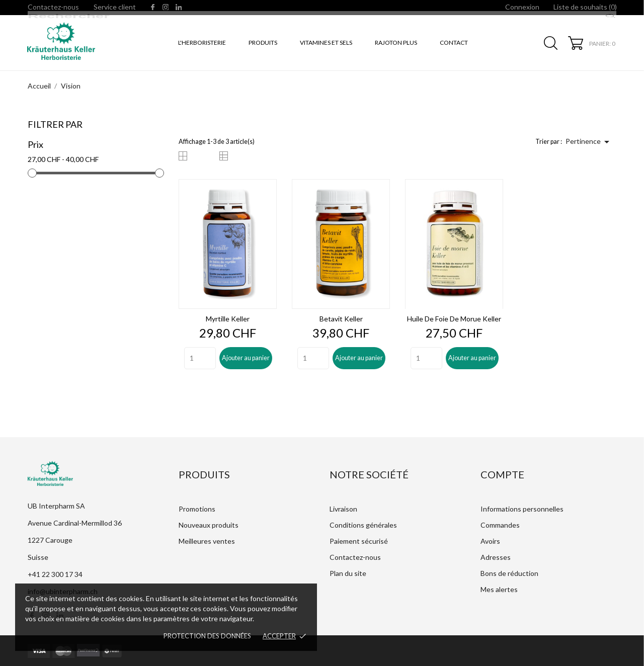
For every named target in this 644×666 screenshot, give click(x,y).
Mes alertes (499, 589)
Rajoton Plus (396, 43)
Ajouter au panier (246, 358)
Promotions (197, 509)
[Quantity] (200, 358)
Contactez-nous (53, 7)
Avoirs (490, 541)
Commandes (500, 525)
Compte (502, 474)
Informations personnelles (522, 509)
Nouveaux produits (209, 525)
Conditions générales (363, 525)
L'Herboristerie (202, 43)
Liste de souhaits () (585, 7)
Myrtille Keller (228, 319)
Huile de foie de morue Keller (454, 319)
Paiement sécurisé (359, 541)
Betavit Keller (341, 319)
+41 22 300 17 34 (55, 574)
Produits (263, 43)
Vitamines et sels (326, 43)
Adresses (496, 557)
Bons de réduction (509, 573)
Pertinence (589, 142)
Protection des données (207, 636)
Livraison (343, 509)
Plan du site (348, 573)
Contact (454, 43)
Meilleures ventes (207, 541)
